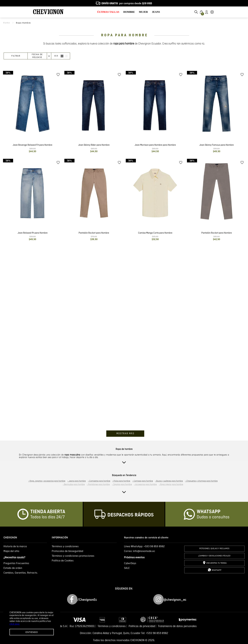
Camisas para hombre (143, 481)
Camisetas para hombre (99, 481)
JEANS (156, 12)
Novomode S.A (58, 626)
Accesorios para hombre (145, 485)
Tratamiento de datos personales (177, 626)
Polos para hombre (121, 481)
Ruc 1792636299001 (82, 626)
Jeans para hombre (77, 481)
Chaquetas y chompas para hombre (201, 481)
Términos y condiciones (112, 626)
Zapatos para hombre (122, 485)
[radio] (62, 56)
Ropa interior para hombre (171, 485)
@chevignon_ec (175, 600)
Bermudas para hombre (74, 485)
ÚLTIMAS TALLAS (108, 12)
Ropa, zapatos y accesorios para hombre (47, 481)
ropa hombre (25, 23)
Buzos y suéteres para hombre (169, 481)
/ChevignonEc (87, 600)
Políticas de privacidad (142, 626)
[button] (196, 12)
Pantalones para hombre (98, 485)
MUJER (143, 12)
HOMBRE (129, 12)
